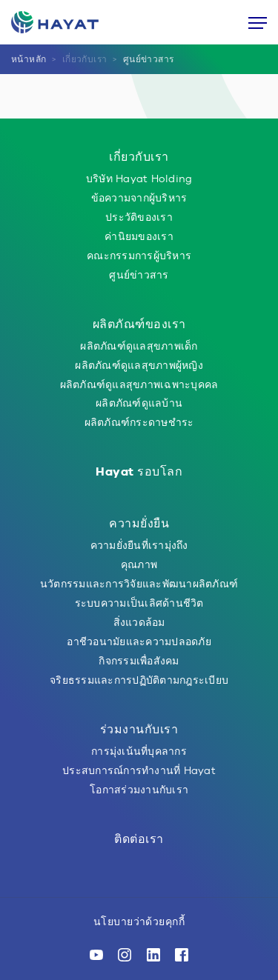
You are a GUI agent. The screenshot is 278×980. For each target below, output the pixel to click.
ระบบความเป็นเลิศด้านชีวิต (139, 603)
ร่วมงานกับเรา (139, 729)
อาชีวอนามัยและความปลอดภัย (139, 641)
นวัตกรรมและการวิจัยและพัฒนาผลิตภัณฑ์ (139, 584)
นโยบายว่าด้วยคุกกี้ (139, 921)
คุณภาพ (139, 564)
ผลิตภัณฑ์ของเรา (139, 324)
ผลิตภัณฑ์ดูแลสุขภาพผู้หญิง (139, 365)
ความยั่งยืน (139, 523)
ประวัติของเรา (139, 217)
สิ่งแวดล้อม (139, 622)
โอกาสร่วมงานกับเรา (139, 790)
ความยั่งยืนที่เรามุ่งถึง (139, 545)
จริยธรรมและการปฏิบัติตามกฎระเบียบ (139, 680)
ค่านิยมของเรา (139, 236)
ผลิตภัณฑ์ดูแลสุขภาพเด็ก (139, 346)
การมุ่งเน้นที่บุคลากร (139, 751)
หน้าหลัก (29, 59)
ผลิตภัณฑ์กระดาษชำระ (139, 422)
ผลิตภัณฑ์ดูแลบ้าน (139, 403)
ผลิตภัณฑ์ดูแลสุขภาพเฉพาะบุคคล (139, 384)
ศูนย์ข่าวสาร (149, 59)
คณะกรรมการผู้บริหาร (139, 256)
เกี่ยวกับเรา (85, 59)
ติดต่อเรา (139, 839)
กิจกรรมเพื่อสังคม (139, 661)
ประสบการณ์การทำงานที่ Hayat (139, 770)
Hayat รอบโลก (139, 471)
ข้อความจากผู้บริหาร (139, 198)
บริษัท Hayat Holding (139, 179)
